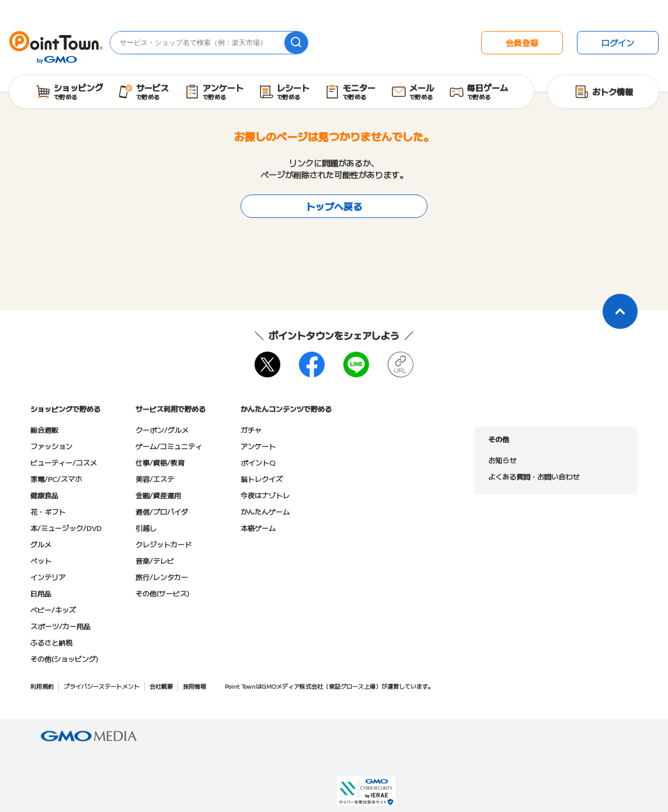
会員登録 (522, 43)
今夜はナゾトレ (265, 495)
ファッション (51, 446)
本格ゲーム (258, 528)
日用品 (41, 593)
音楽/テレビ (155, 561)
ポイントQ (258, 462)
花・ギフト (48, 511)
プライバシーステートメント (102, 686)
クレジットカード (163, 544)
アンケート (258, 446)
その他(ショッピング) (64, 659)
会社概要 (161, 686)
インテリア (48, 577)
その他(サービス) (162, 593)
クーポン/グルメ (162, 430)
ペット (41, 561)
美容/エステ (155, 479)
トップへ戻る (334, 206)
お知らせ (502, 460)
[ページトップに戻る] (620, 311)
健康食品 (44, 495)
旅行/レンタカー (162, 577)
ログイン (618, 43)
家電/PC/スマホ (56, 479)
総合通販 (44, 430)
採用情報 (194, 686)
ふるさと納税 (51, 642)
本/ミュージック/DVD (66, 528)
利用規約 (42, 686)
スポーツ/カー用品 (60, 626)
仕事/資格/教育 (160, 462)
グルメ (41, 544)
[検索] (296, 43)
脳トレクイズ (262, 479)
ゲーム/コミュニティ (169, 446)
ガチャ (251, 430)
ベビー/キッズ (53, 610)
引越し (146, 528)
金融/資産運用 (158, 495)
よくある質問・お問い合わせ (534, 476)
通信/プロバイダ (162, 511)
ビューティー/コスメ (64, 462)
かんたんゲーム (265, 511)
